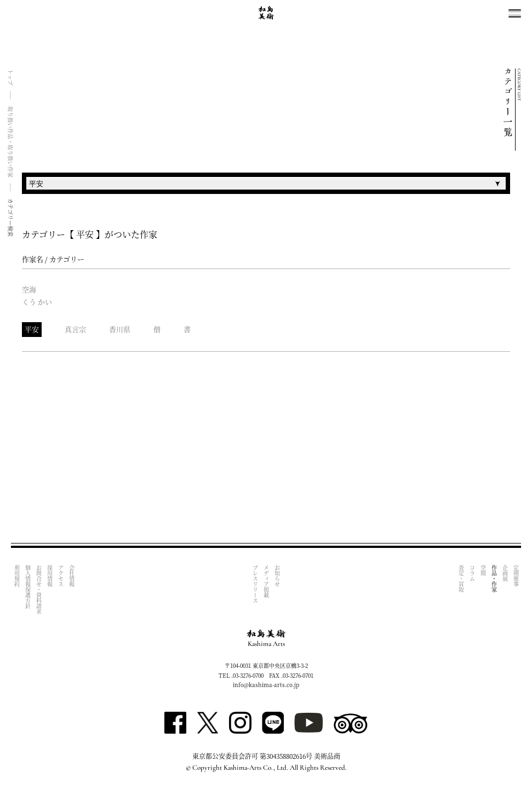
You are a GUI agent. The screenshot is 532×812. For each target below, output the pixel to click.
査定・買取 (461, 579)
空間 (483, 570)
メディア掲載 (267, 581)
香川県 (120, 329)
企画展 (505, 573)
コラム (472, 573)
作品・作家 (494, 579)
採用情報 (50, 576)
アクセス (61, 576)
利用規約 (17, 576)
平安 (32, 329)
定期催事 (516, 576)
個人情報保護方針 (28, 587)
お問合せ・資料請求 (39, 590)
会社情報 (71, 576)
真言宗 (75, 329)
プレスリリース (256, 584)
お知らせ (278, 576)
